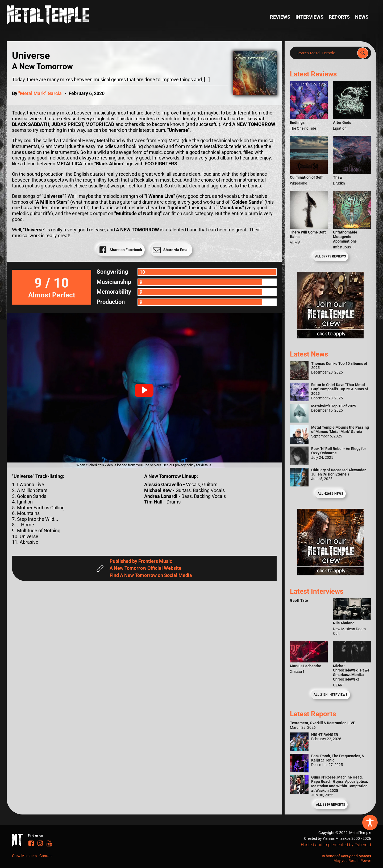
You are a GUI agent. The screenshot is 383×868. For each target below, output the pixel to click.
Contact (46, 856)
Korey (346, 856)
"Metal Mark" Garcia (40, 93)
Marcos (365, 856)
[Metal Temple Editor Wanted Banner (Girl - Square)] (330, 337)
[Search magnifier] (363, 53)
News (362, 17)
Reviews (280, 17)
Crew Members (24, 856)
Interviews (309, 17)
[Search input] (325, 53)
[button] (144, 390)
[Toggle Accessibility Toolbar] (370, 822)
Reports (339, 17)
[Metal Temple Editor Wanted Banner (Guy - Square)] (330, 574)
